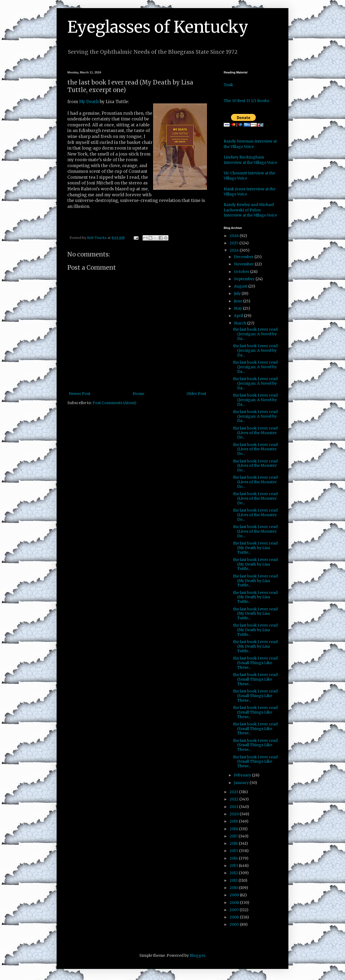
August (241, 286)
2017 (234, 836)
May (238, 308)
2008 (235, 903)
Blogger (197, 955)
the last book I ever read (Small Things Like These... (255, 663)
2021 (234, 807)
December (244, 257)
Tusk (228, 85)
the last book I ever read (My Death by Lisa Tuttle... (255, 548)
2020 (235, 814)
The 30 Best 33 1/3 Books (246, 101)
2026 (235, 236)
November (244, 264)
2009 (235, 895)
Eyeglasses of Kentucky (158, 27)
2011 (234, 880)
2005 (235, 924)
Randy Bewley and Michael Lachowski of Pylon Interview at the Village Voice (250, 210)
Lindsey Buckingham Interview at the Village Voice (250, 160)
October (242, 272)
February (243, 775)
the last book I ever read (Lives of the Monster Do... (255, 433)
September (245, 279)
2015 (234, 851)
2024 (235, 250)
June (239, 301)
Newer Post (80, 394)
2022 (234, 799)
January (242, 783)
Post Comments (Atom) (114, 403)
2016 (234, 843)
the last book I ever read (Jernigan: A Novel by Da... (255, 334)
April (239, 316)
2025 (234, 243)
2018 (234, 829)
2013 (234, 866)
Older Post (196, 394)
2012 (234, 873)
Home (138, 394)
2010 (234, 888)
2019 (234, 821)
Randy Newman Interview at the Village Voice (250, 144)
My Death (89, 102)
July (238, 293)
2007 (235, 910)
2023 (234, 792)
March (241, 323)
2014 (234, 858)
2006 (235, 917)
